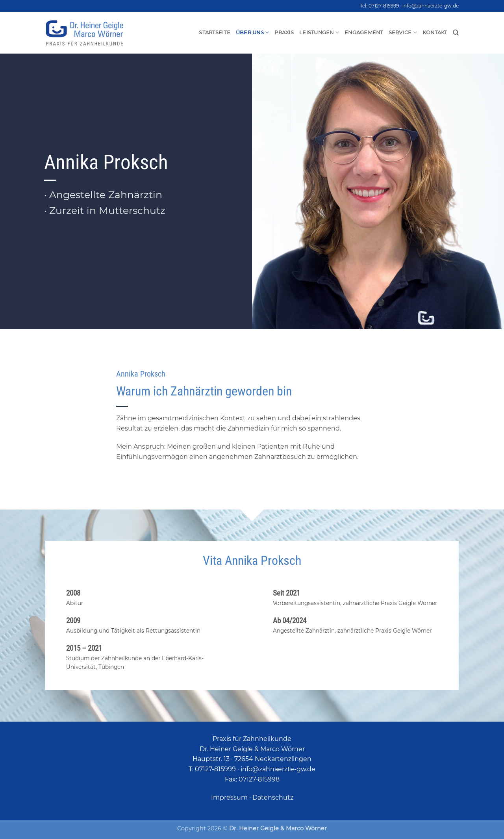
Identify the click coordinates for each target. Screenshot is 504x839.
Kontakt (435, 32)
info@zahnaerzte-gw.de (431, 6)
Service (403, 32)
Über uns (253, 32)
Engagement (364, 32)
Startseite (215, 32)
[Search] (456, 33)
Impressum (229, 797)
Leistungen (319, 32)
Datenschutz (273, 797)
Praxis (284, 32)
